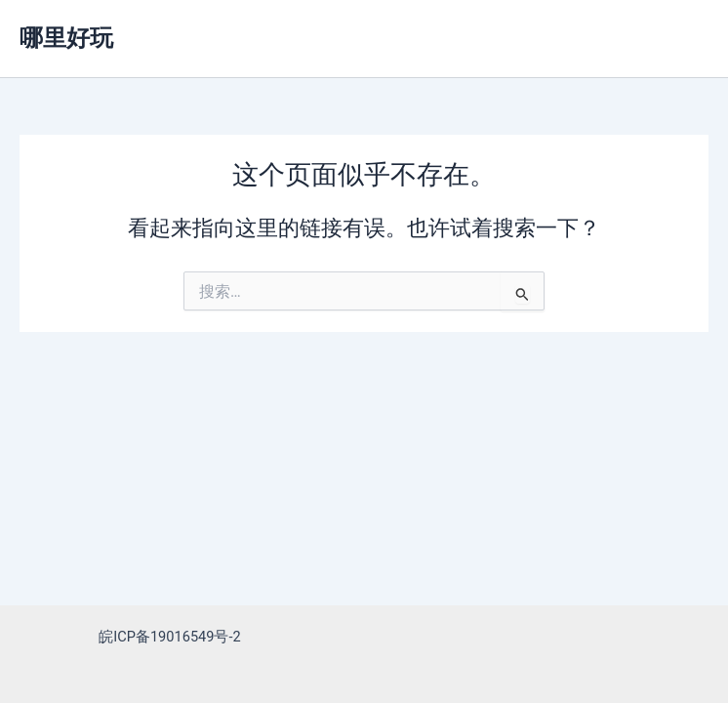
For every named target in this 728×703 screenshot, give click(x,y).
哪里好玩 (66, 38)
